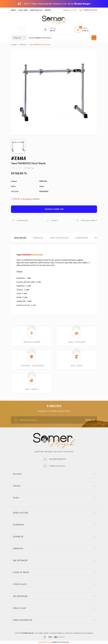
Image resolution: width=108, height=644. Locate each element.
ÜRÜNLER (43, 181)
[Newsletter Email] (54, 420)
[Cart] (82, 30)
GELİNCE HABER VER (54, 209)
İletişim (13, 10)
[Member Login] (49, 30)
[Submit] (90, 420)
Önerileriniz (81, 238)
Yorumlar (38, 238)
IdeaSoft (42, 642)
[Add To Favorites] (19, 220)
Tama (42, 186)
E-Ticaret (49, 642)
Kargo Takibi (23, 10)
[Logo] (54, 20)
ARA (94, 38)
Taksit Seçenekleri (59, 238)
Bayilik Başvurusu (36, 10)
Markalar (48, 10)
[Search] (61, 38)
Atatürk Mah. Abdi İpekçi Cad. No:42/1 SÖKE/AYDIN (54, 452)
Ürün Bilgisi (20, 238)
